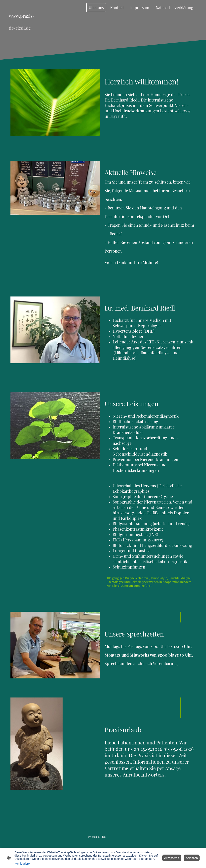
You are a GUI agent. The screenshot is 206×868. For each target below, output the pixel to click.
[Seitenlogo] (24, 20)
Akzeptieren (172, 858)
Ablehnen (192, 858)
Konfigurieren (23, 864)
